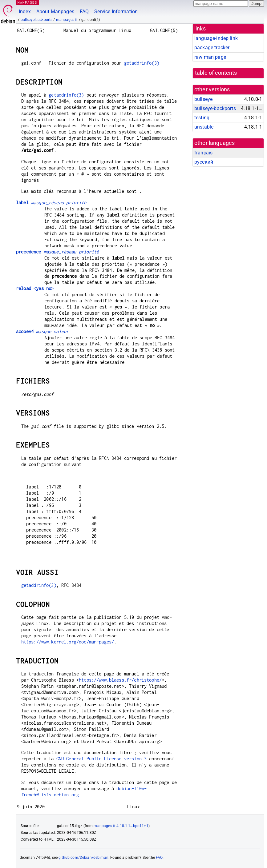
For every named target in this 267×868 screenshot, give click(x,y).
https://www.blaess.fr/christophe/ (120, 680)
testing (202, 118)
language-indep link (216, 38)
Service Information (116, 12)
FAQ (84, 12)
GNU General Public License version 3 (101, 759)
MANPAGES (27, 2)
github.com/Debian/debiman (83, 858)
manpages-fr (67, 20)
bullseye (203, 99)
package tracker (212, 48)
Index (25, 12)
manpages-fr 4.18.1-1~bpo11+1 (121, 826)
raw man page (210, 57)
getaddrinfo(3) (142, 63)
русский (204, 162)
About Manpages (55, 12)
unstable (204, 127)
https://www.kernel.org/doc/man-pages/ (68, 642)
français (203, 153)
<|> (35, 288)
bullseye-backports (37, 20)
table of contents (216, 73)
